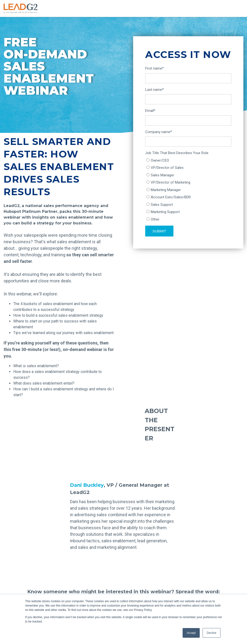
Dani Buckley (87, 485)
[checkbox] (188, 190)
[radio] (188, 161)
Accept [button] (191, 633)
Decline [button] (212, 633)
